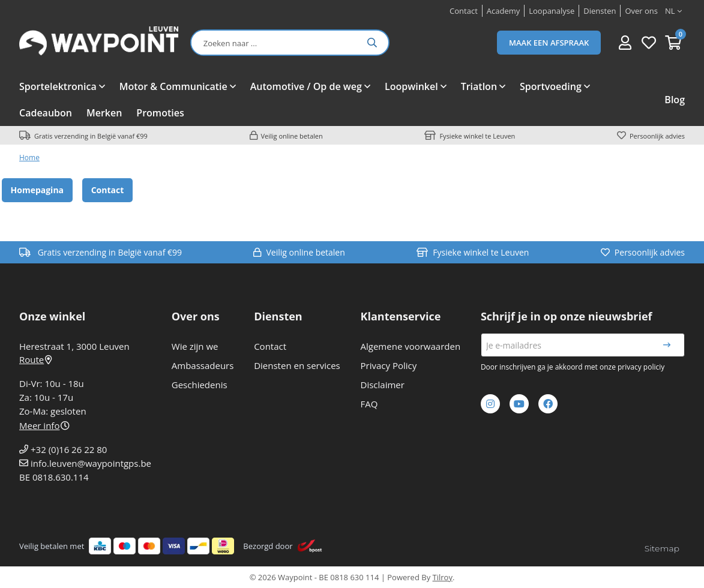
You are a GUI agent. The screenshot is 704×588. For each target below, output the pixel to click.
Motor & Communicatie (173, 86)
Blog (675, 100)
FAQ (369, 404)
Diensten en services (297, 365)
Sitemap (662, 548)
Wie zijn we (195, 346)
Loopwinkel (411, 86)
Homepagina (38, 190)
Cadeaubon (46, 113)
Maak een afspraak (549, 43)
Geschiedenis (200, 385)
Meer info (44, 425)
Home (29, 157)
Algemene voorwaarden (411, 346)
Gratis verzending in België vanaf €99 (91, 136)
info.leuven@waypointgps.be (91, 463)
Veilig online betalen (292, 136)
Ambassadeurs (203, 365)
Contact (108, 190)
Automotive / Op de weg (306, 86)
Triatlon (479, 86)
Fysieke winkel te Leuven (477, 136)
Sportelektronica (58, 86)
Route (35, 359)
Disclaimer (383, 385)
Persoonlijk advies (657, 136)
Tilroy (443, 577)
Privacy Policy (389, 365)
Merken (104, 113)
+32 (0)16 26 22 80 (69, 449)
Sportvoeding (551, 86)
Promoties (160, 113)
